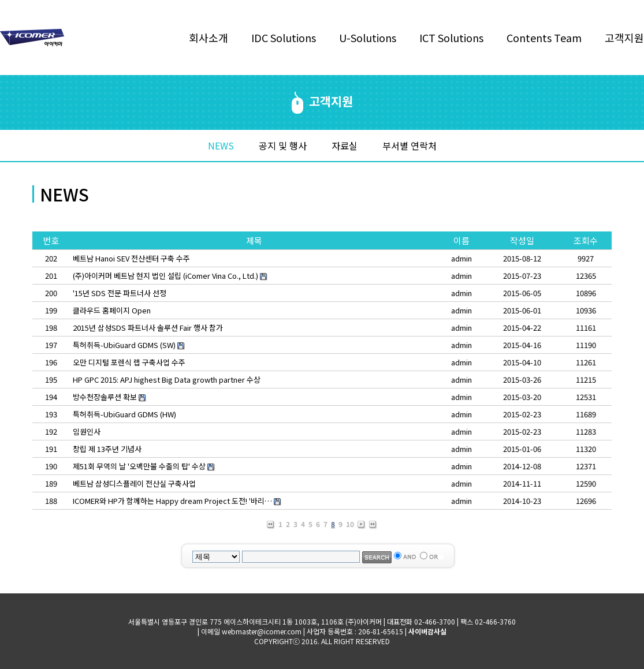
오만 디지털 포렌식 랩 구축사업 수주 (129, 362)
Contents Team (544, 38)
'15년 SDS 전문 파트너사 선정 (120, 293)
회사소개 (209, 38)
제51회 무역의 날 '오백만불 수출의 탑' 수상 (139, 466)
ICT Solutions (451, 38)
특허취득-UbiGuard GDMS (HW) (124, 414)
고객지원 (624, 38)
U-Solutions (368, 38)
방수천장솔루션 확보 (105, 397)
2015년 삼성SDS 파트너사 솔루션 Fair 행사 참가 (148, 328)
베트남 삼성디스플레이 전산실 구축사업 (134, 483)
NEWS (221, 145)
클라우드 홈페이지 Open (112, 310)
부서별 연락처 (410, 145)
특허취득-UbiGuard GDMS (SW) (124, 345)
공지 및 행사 (283, 145)
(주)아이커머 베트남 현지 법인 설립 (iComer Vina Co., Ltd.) (165, 276)
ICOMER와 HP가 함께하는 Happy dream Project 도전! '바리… (172, 501)
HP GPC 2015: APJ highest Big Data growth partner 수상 (167, 380)
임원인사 (87, 431)
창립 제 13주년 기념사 (107, 449)
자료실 (345, 145)
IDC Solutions (284, 38)
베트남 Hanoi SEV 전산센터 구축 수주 (131, 258)
